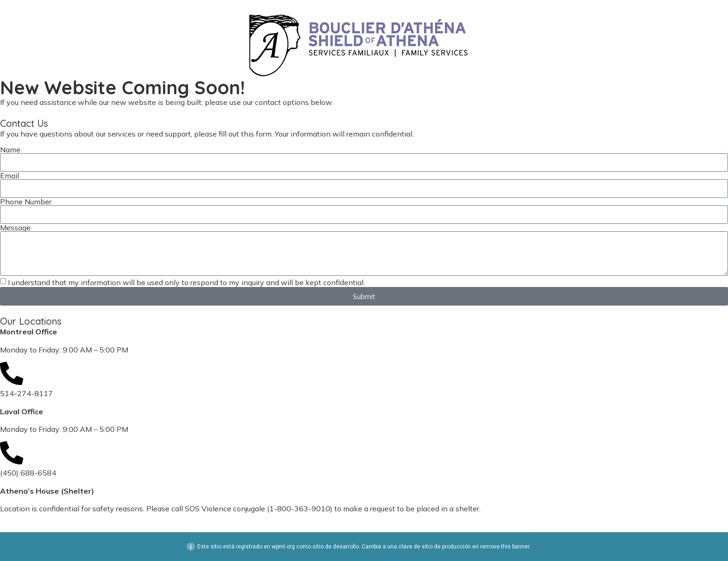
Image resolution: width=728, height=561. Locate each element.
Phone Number (26, 202)
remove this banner (505, 547)
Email (10, 176)
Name (10, 150)
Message (15, 228)
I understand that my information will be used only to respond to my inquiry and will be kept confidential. (186, 282)
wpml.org (283, 547)
